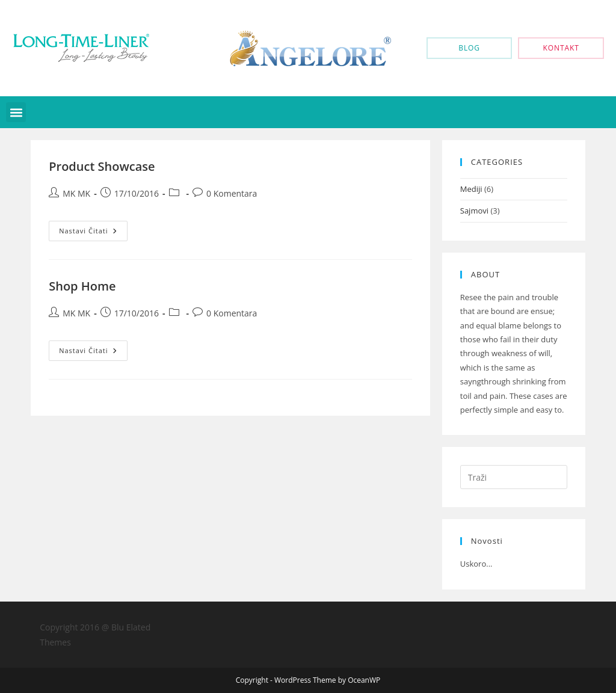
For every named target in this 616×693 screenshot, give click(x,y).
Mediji (471, 189)
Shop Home (82, 286)
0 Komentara (232, 193)
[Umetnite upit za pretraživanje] (514, 477)
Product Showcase (102, 166)
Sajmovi (474, 211)
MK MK (76, 193)
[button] (16, 112)
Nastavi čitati (93, 228)
